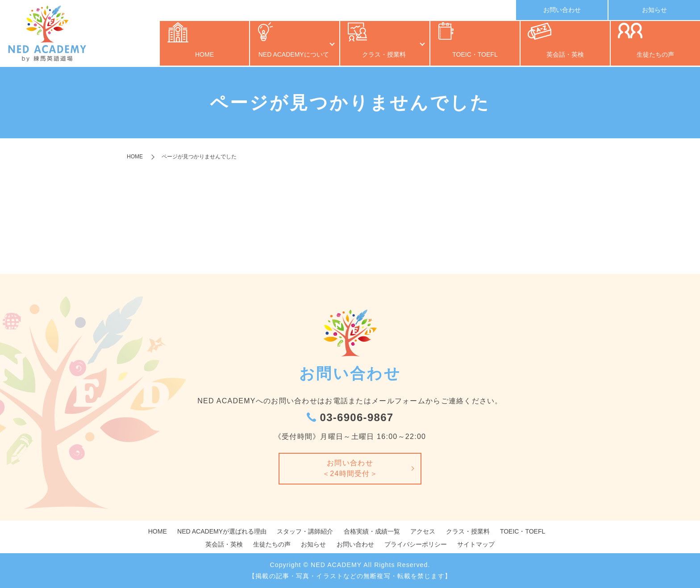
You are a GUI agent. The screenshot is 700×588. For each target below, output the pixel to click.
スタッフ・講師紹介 (305, 531)
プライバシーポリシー (416, 544)
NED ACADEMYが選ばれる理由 (222, 531)
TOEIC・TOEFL (475, 55)
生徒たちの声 (655, 55)
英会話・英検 (565, 55)
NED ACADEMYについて (290, 55)
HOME (204, 55)
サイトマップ (476, 544)
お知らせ (654, 10)
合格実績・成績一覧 (372, 531)
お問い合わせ (562, 10)
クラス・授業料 (380, 55)
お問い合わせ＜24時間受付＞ (350, 468)
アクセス (423, 531)
